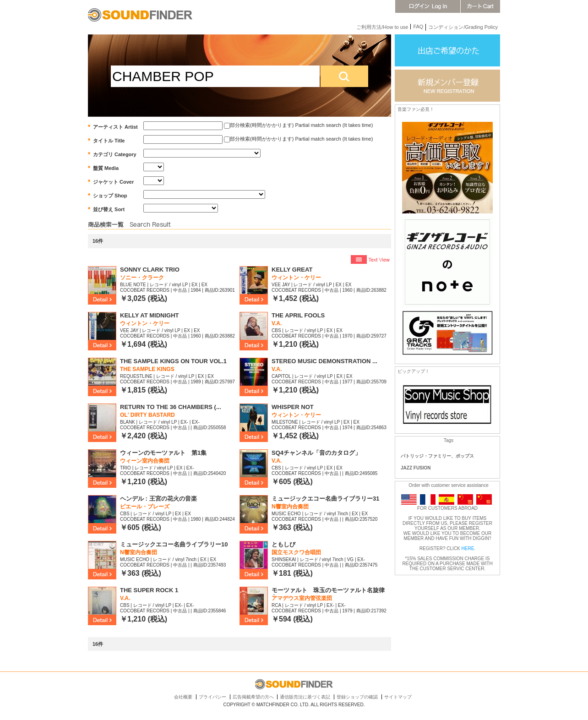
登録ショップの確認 (357, 697)
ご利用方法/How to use (382, 27)
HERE (468, 548)
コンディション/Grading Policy (463, 27)
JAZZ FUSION (416, 468)
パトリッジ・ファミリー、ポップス (437, 456)
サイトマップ (398, 697)
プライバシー (212, 697)
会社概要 (183, 697)
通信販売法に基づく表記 (305, 697)
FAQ (418, 27)
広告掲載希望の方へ (253, 697)
